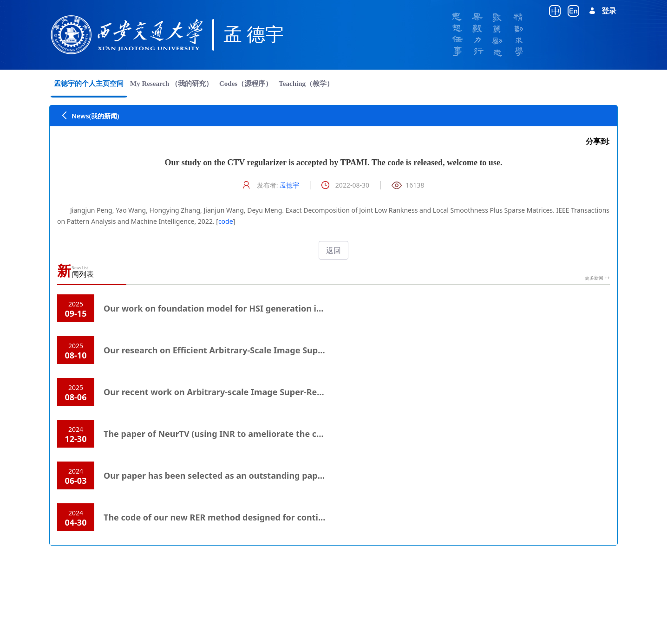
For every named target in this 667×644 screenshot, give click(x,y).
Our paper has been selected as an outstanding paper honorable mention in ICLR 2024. (284, 475)
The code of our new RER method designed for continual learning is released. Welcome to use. (298, 517)
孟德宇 (289, 185)
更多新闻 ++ (597, 278)
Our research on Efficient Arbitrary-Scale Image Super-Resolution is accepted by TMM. (282, 350)
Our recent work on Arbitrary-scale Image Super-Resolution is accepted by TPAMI (272, 392)
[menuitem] (89, 84)
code (226, 221)
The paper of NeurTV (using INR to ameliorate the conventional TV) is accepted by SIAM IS (290, 434)
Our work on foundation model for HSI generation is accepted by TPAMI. (254, 308)
